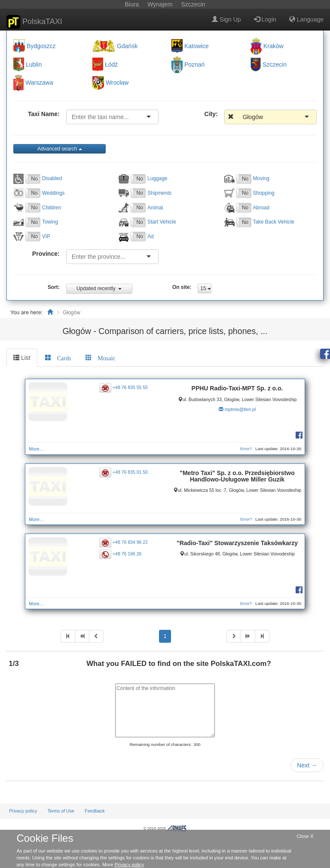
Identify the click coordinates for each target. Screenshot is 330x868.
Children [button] (52, 208)
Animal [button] (155, 208)
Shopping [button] (263, 193)
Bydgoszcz (41, 46)
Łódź (111, 64)
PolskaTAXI (34, 22)
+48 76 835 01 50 (130, 472)
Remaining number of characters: (160, 744)
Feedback (95, 811)
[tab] (58, 358)
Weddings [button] (53, 193)
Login (265, 19)
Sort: (54, 287)
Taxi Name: (44, 114)
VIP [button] (46, 236)
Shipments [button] (159, 193)
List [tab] (22, 358)
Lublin (34, 64)
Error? (246, 449)
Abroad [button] (261, 208)
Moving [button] (261, 178)
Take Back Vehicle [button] (273, 222)
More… (36, 449)
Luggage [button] (157, 178)
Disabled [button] (52, 178)
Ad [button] (151, 236)
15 (206, 288)
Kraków (273, 46)
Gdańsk (127, 46)
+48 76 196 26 (127, 554)
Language (306, 19)
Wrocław (117, 83)
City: (211, 114)
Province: (46, 254)
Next (307, 765)
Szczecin (275, 64)
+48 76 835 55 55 (130, 387)
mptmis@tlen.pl (240, 409)
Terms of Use (61, 811)
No (34, 179)
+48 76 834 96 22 (130, 542)
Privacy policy (23, 811)
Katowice (197, 46)
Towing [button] (50, 222)
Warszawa (39, 83)
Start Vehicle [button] (162, 222)
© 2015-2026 (165, 828)
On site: (182, 287)
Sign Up (226, 19)
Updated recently (99, 288)
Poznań (194, 64)
